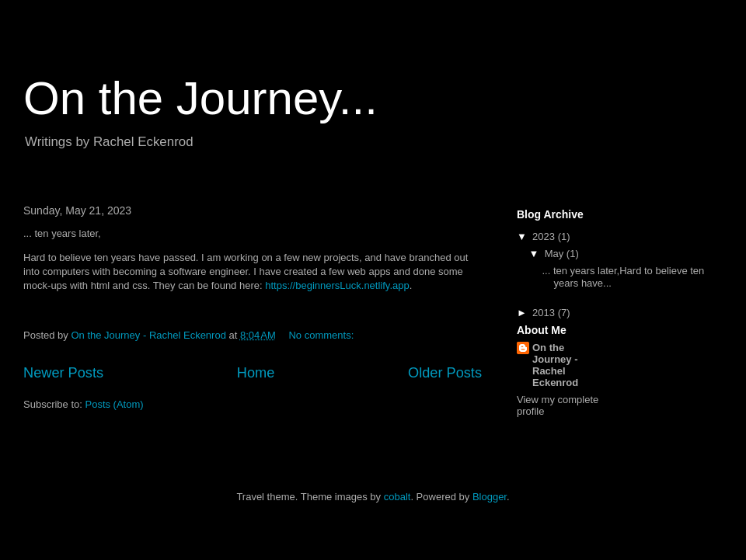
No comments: (322, 335)
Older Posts (445, 373)
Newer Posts (63, 373)
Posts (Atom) (115, 404)
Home (256, 373)
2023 (545, 237)
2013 (545, 313)
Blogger (490, 497)
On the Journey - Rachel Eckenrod (555, 365)
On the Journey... (200, 98)
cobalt (397, 497)
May (556, 254)
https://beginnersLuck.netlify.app (337, 285)
